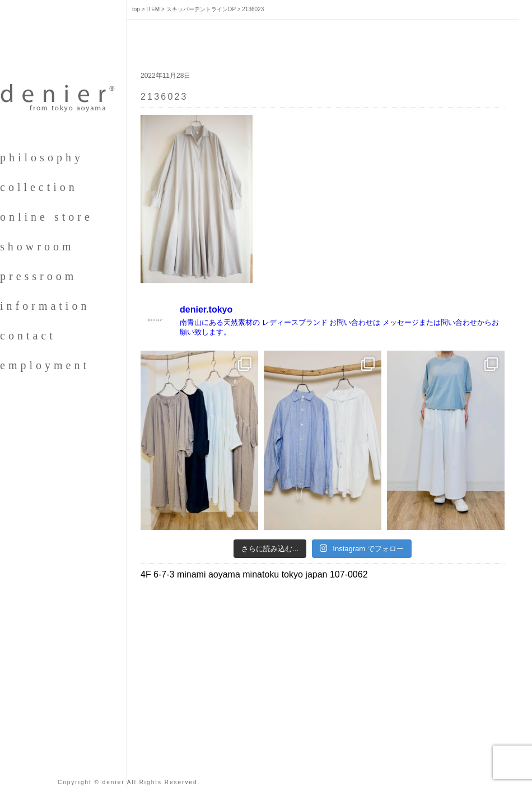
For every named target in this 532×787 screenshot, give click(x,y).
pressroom (38, 276)
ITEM (153, 9)
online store (46, 217)
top (136, 9)
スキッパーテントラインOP (201, 9)
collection (39, 187)
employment (45, 365)
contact (28, 336)
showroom (37, 246)
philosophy (42, 157)
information (45, 306)
